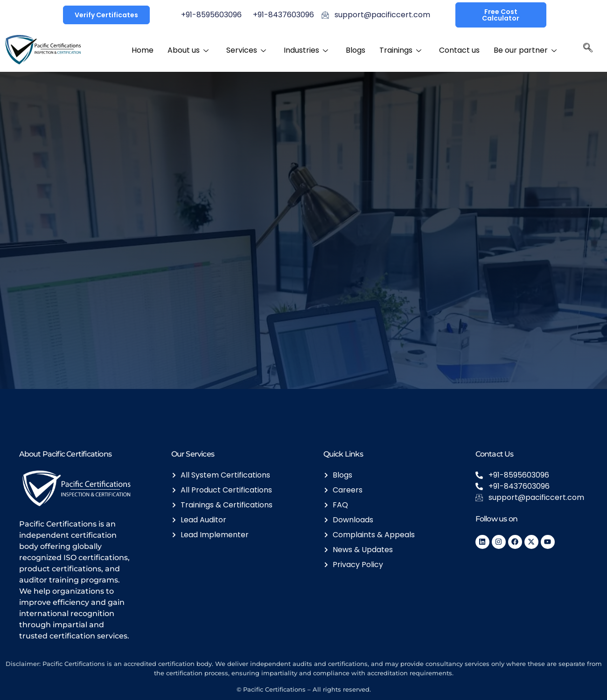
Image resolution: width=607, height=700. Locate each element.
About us (188, 50)
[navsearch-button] (588, 50)
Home (143, 50)
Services (246, 50)
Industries (306, 50)
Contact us (459, 50)
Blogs (356, 50)
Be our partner (525, 50)
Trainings (400, 50)
